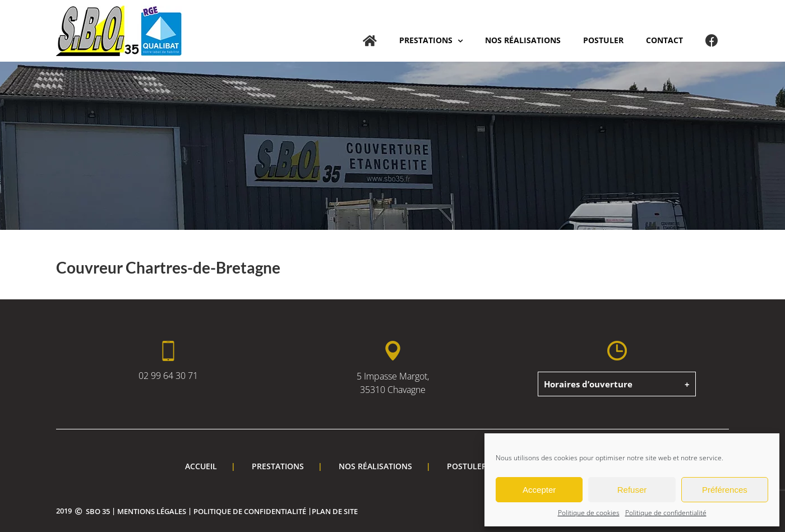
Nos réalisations (375, 466)
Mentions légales (152, 511)
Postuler (467, 466)
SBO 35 (98, 511)
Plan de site (335, 511)
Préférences (725, 490)
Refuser (632, 490)
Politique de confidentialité (666, 513)
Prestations (278, 466)
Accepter (539, 490)
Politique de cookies (589, 513)
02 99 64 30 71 (168, 376)
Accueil (201, 466)
